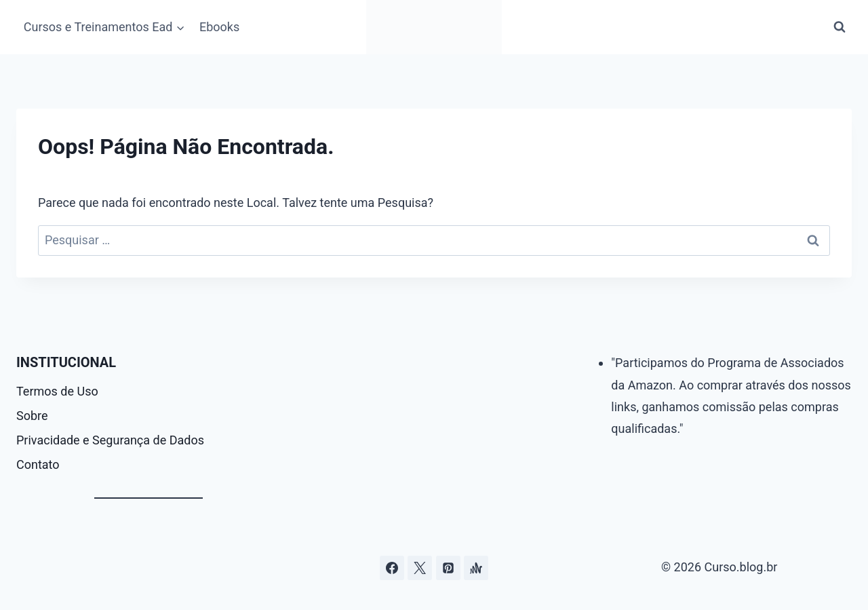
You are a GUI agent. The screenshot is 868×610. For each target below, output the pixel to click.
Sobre (32, 416)
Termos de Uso (57, 391)
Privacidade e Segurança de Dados (110, 440)
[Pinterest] (448, 568)
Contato (38, 464)
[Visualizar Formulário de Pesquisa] (840, 27)
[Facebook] (392, 568)
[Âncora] (476, 568)
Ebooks (219, 27)
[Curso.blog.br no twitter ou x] (420, 568)
